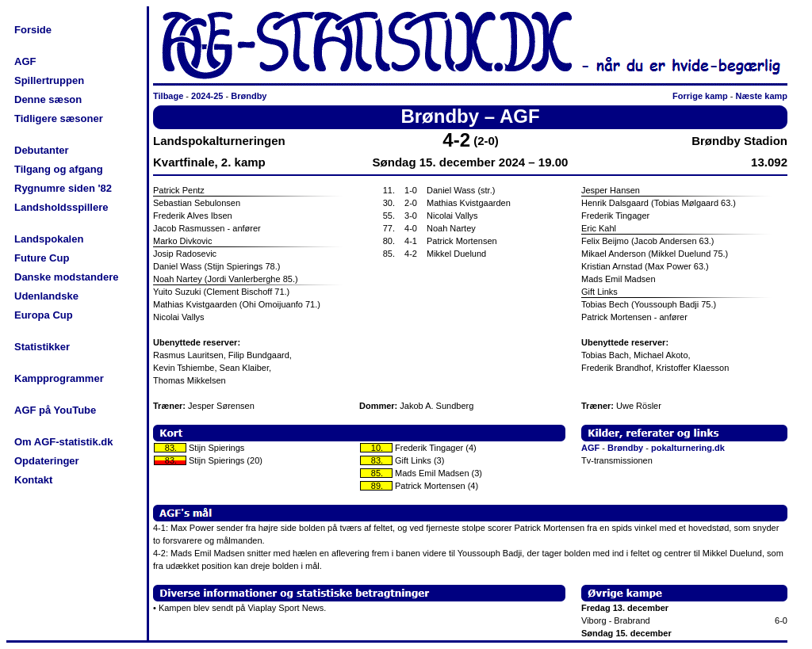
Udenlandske (46, 296)
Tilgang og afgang (59, 169)
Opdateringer (47, 461)
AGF (25, 61)
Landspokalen (49, 239)
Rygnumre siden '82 (63, 188)
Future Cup (42, 258)
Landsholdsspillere (61, 207)
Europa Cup (44, 315)
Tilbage (168, 96)
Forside (33, 30)
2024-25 (207, 96)
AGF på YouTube (55, 410)
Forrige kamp (700, 96)
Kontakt (33, 480)
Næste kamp (762, 96)
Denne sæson (48, 99)
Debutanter (42, 150)
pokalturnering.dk (688, 448)
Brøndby (249, 96)
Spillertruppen (49, 80)
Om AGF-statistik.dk (63, 442)
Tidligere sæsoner (59, 118)
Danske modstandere (67, 277)
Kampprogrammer (59, 378)
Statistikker (42, 347)
